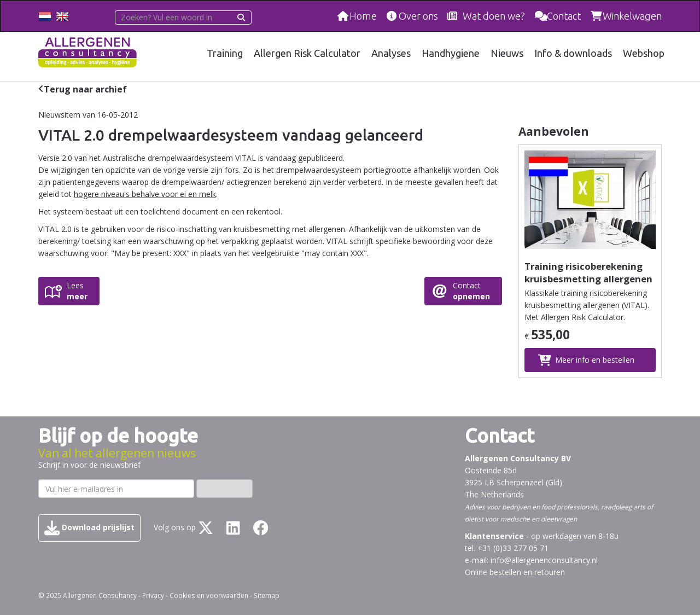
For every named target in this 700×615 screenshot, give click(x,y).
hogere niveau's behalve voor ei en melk (145, 194)
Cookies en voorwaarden (209, 595)
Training (225, 53)
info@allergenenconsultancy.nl (544, 560)
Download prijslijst (89, 528)
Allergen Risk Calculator (307, 53)
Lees (77, 291)
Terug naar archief (85, 89)
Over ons (418, 16)
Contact (564, 16)
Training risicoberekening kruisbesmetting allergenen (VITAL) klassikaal (588, 279)
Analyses (391, 53)
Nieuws (507, 53)
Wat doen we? (494, 16)
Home (363, 16)
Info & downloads (573, 53)
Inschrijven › (224, 488)
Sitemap (267, 595)
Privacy (153, 595)
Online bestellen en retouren (515, 572)
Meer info (595, 360)
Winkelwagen (632, 16)
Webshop (644, 53)
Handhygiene (451, 53)
